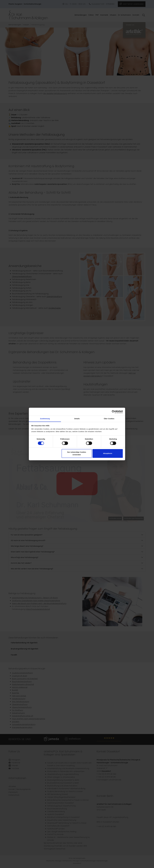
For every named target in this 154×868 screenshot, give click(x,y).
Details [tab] (77, 419)
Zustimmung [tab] (45, 419)
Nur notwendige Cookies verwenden (77, 453)
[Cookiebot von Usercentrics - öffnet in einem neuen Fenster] (113, 412)
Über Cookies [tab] (109, 419)
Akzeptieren (108, 453)
